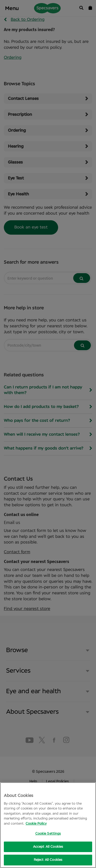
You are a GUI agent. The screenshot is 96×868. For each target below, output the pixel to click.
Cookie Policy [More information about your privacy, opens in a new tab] (36, 824)
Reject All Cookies (48, 860)
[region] (48, 825)
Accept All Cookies (48, 847)
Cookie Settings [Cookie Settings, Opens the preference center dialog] (48, 834)
